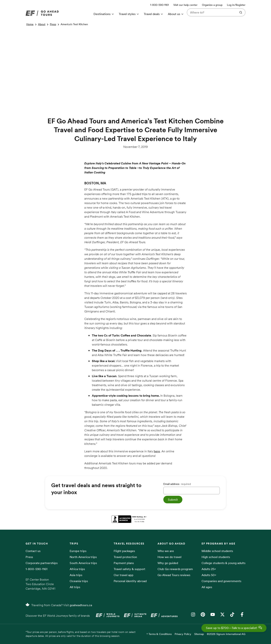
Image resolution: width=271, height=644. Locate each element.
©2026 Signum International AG (226, 634)
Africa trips (77, 569)
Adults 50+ (209, 575)
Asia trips (76, 575)
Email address (177, 484)
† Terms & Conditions (159, 634)
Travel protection (125, 557)
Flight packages (124, 551)
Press (53, 24)
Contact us (33, 551)
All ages (207, 587)
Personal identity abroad (130, 581)
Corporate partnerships (42, 563)
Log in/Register (236, 5)
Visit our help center (185, 5)
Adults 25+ (209, 569)
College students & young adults (223, 563)
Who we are (166, 551)
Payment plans (124, 563)
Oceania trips (79, 581)
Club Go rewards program (175, 569)
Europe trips (78, 551)
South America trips (83, 563)
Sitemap (199, 634)
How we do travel (169, 557)
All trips (75, 587)
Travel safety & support (129, 569)
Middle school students (217, 551)
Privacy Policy (183, 634)
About (42, 24)
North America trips (83, 557)
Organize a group (212, 5)
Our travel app (124, 575)
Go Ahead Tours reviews (174, 575)
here (157, 451)
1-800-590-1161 (37, 569)
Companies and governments (221, 581)
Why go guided (168, 563)
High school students (216, 557)
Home (30, 24)
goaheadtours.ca (81, 605)
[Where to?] (211, 12)
